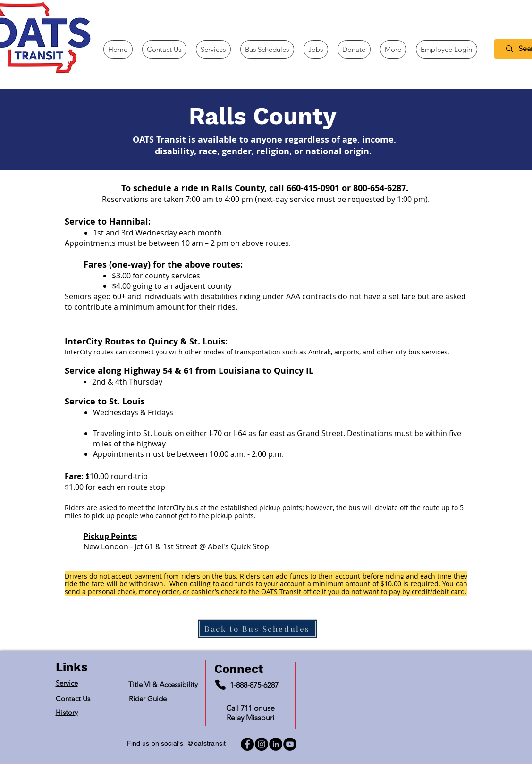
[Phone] (220, 685)
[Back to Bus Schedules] (258, 629)
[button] (393, 49)
